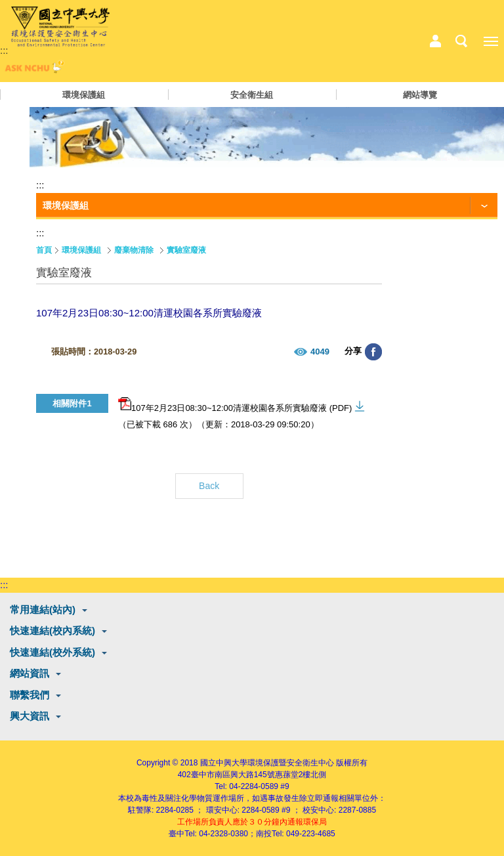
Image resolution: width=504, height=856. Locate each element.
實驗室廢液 (186, 250)
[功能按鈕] (267, 206)
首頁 (44, 250)
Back (209, 486)
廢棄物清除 (134, 250)
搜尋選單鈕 (461, 41)
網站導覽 (420, 95)
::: (4, 50)
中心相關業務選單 (435, 41)
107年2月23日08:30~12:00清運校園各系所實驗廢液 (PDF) (235, 405)
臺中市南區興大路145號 (233, 775)
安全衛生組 (252, 95)
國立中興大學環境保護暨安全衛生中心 (267, 763)
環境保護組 (84, 95)
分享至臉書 (373, 352)
